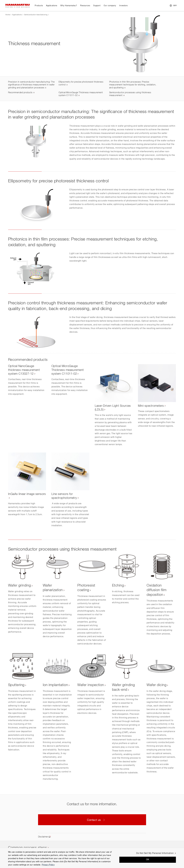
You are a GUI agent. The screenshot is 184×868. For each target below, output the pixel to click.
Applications (17, 15)
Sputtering (16, 685)
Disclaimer (43, 837)
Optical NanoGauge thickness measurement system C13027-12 (24, 370)
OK (148, 860)
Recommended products (20, 93)
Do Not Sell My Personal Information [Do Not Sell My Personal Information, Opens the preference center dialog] (155, 853)
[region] (92, 858)
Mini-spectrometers (151, 406)
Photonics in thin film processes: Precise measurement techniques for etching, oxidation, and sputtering (133, 85)
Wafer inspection (91, 685)
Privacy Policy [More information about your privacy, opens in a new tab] (48, 865)
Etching (118, 586)
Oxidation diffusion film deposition (157, 590)
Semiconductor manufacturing (36, 15)
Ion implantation (55, 685)
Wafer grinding (20, 586)
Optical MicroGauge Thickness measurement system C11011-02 (68, 370)
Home (8, 15)
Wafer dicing (156, 685)
